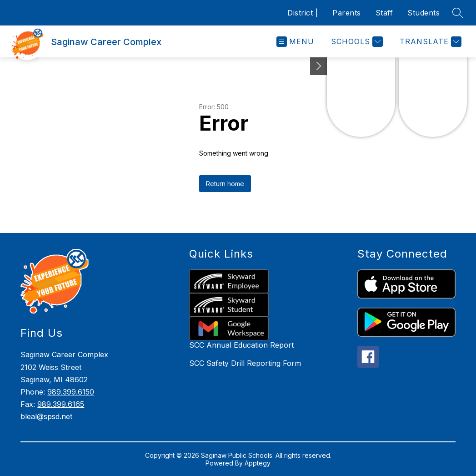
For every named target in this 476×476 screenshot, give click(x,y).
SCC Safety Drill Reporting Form (245, 363)
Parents (347, 13)
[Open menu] (295, 42)
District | (303, 13)
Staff (384, 13)
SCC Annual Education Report (241, 345)
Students (423, 13)
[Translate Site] (429, 42)
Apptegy (258, 463)
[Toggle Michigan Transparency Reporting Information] (319, 66)
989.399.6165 (61, 404)
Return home (225, 184)
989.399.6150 (71, 392)
